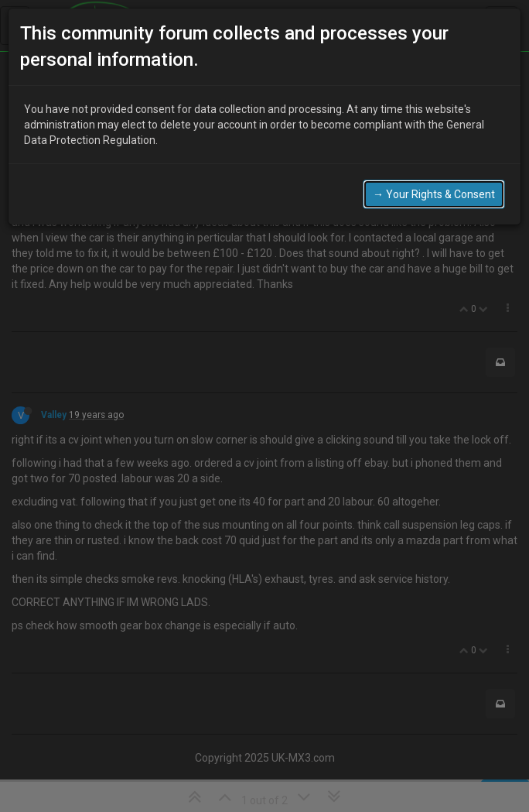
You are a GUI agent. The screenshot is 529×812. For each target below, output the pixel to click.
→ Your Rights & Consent (434, 176)
